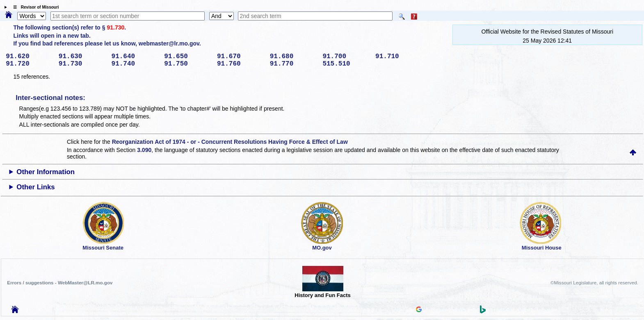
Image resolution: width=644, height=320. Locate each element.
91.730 (115, 27)
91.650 (188, 57)
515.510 (346, 64)
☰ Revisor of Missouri (34, 7)
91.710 (399, 57)
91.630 (82, 57)
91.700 (346, 57)
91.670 (241, 57)
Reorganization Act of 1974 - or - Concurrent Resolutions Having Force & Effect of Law (230, 142)
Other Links (35, 187)
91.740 (135, 64)
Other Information (46, 172)
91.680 (293, 57)
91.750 (188, 64)
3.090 (144, 150)
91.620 (29, 57)
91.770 (293, 64)
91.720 (29, 64)
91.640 (135, 57)
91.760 (241, 64)
